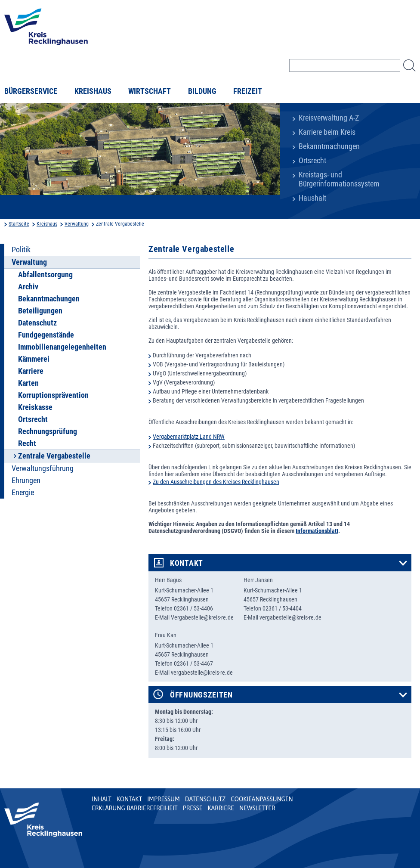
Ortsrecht (312, 161)
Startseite (19, 224)
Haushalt (312, 198)
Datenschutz (37, 323)
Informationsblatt (317, 531)
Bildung (202, 91)
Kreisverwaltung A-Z (329, 118)
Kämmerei (34, 359)
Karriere (31, 371)
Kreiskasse (35, 407)
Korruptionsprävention (53, 395)
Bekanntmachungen (329, 146)
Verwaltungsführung (43, 468)
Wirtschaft (150, 91)
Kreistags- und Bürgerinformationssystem (339, 179)
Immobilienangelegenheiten (62, 347)
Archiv (28, 287)
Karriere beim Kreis (327, 132)
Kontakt (187, 563)
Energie (23, 493)
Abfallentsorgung (45, 275)
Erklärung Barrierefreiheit (134, 808)
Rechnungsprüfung (48, 431)
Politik (21, 250)
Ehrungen (26, 480)
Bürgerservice (31, 91)
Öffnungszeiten (201, 695)
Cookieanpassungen (262, 799)
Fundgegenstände (46, 335)
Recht (27, 443)
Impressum (164, 799)
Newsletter (257, 808)
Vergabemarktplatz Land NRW (189, 437)
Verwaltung (77, 224)
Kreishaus (93, 91)
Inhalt (102, 799)
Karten (28, 383)
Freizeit (248, 91)
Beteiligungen (40, 311)
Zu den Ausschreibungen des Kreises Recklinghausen (216, 482)
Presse (193, 808)
